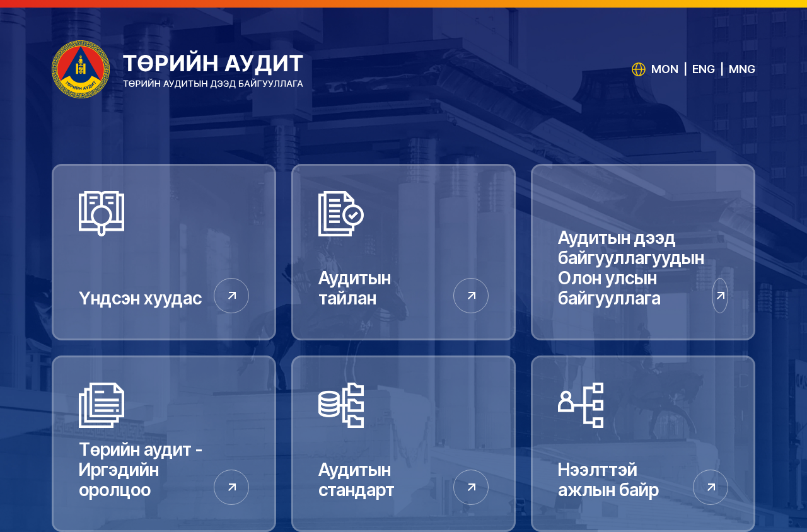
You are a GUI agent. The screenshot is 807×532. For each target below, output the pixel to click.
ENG (704, 69)
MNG (742, 69)
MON (665, 69)
